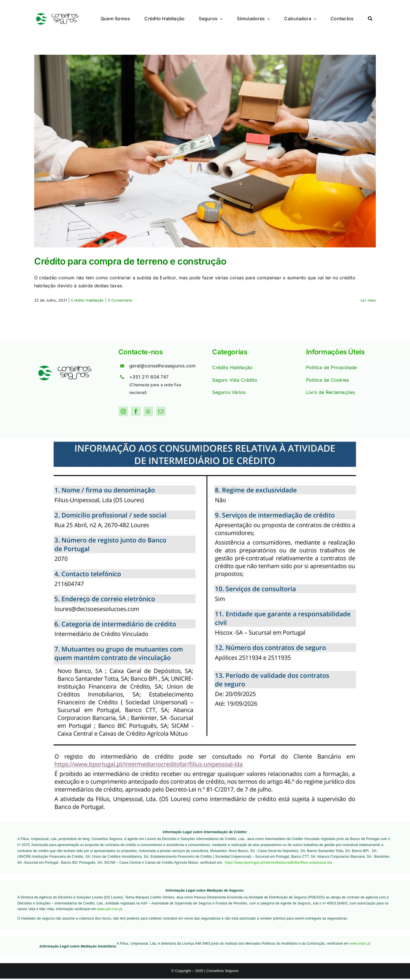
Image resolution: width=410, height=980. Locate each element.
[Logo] (57, 15)
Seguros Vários (229, 392)
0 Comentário (120, 300)
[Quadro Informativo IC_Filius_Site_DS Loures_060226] (205, 440)
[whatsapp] (148, 411)
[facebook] (136, 411)
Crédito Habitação (87, 300)
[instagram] (123, 411)
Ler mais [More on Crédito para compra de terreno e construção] (368, 300)
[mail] (161, 411)
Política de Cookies (328, 380)
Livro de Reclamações (331, 392)
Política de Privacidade (332, 367)
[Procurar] (370, 19)
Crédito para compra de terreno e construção (130, 261)
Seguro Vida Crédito (235, 380)
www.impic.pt (360, 944)
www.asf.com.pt (110, 909)
